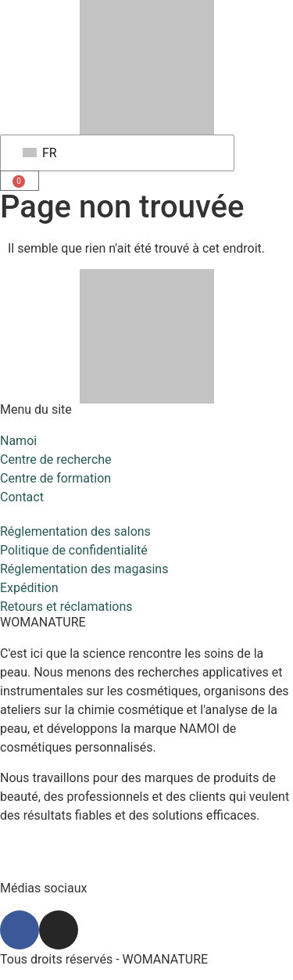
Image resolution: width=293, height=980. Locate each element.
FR (40, 153)
